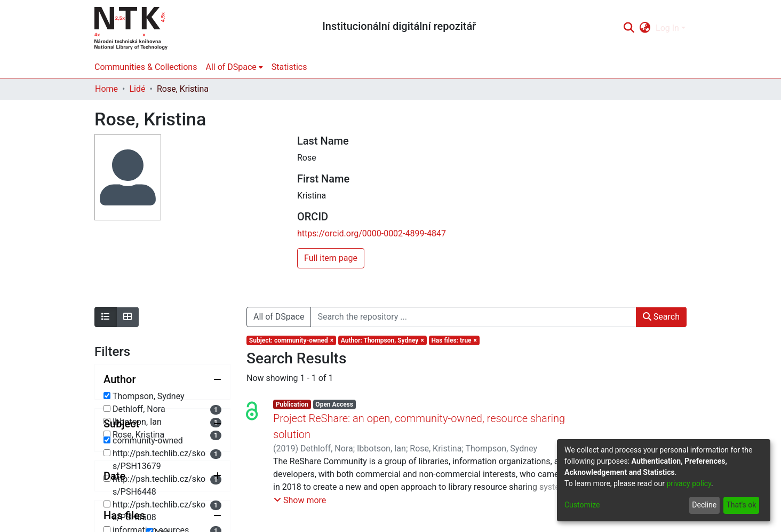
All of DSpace (279, 317)
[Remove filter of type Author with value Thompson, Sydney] (382, 340)
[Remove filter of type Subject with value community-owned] (291, 340)
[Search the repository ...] (473, 317)
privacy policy (689, 483)
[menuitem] (645, 28)
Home (106, 89)
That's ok (741, 505)
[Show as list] (106, 317)
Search (661, 317)
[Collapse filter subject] (162, 479)
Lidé (137, 89)
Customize (582, 505)
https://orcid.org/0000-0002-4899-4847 (372, 233)
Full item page (331, 258)
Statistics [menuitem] (289, 67)
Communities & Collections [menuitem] (146, 67)
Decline (704, 505)
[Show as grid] (127, 317)
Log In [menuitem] (667, 28)
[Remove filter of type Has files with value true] (454, 340)
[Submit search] (629, 28)
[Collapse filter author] (162, 379)
